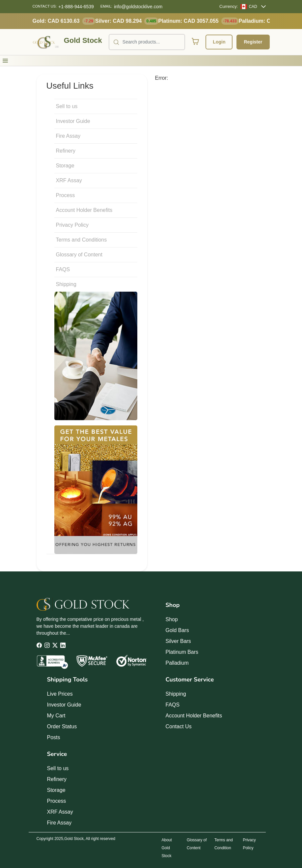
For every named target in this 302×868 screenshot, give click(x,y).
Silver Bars (178, 641)
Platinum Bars (182, 652)
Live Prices (60, 694)
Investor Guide (73, 121)
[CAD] (249, 7)
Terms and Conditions (82, 240)
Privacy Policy (72, 225)
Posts (54, 737)
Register (253, 42)
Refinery (66, 151)
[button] (5, 61)
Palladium (177, 663)
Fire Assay (68, 136)
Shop (172, 619)
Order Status (62, 726)
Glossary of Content (79, 255)
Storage (65, 166)
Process (66, 195)
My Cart (56, 716)
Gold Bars (177, 630)
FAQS (63, 269)
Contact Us (179, 726)
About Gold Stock (167, 848)
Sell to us (67, 106)
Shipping (66, 284)
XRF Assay (69, 180)
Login (219, 42)
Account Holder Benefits (84, 210)
